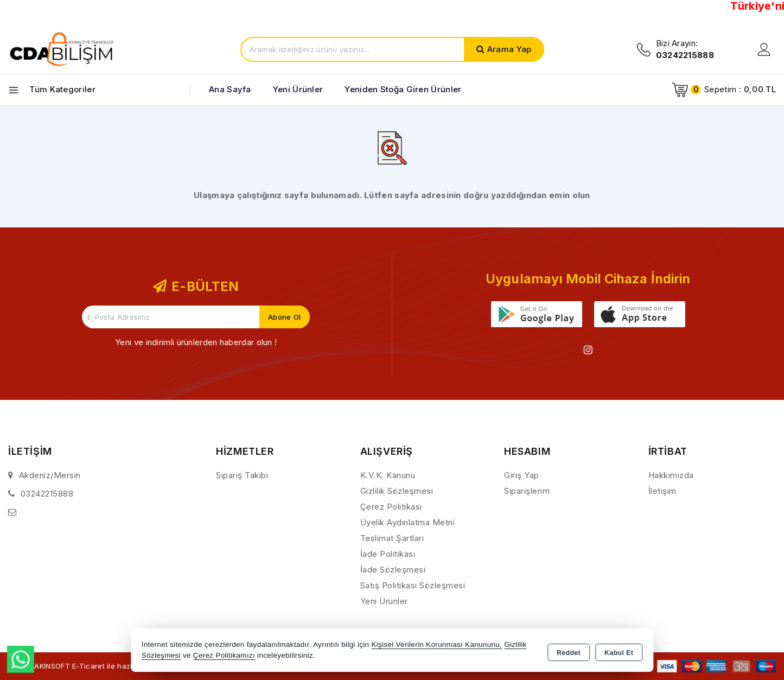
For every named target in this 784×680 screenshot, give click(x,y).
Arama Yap (509, 49)
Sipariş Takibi (242, 475)
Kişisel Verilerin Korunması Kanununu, (436, 644)
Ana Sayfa (230, 89)
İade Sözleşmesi (393, 570)
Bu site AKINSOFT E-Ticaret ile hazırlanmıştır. (95, 666)
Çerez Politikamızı (224, 655)
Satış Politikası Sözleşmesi (413, 585)
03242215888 (47, 494)
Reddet (569, 651)
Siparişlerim (527, 491)
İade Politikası (388, 554)
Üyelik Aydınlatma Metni (408, 522)
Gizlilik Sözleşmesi (397, 491)
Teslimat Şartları (392, 538)
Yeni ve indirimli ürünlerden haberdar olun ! (196, 342)
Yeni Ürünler (384, 601)
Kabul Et (619, 651)
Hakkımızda (671, 475)
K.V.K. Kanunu (388, 475)
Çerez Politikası (391, 507)
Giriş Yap (522, 475)
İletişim (662, 491)
